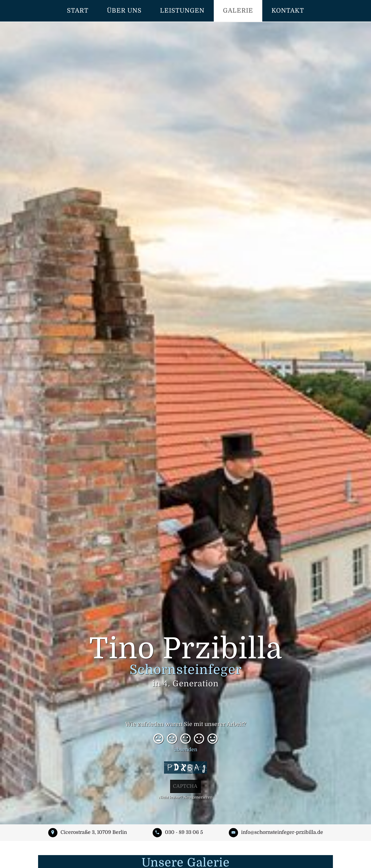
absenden (186, 750)
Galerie (238, 11)
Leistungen (182, 11)
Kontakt (288, 11)
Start (78, 11)
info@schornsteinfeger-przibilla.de (282, 832)
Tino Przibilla (185, 661)
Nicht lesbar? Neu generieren (186, 797)
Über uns (124, 11)
